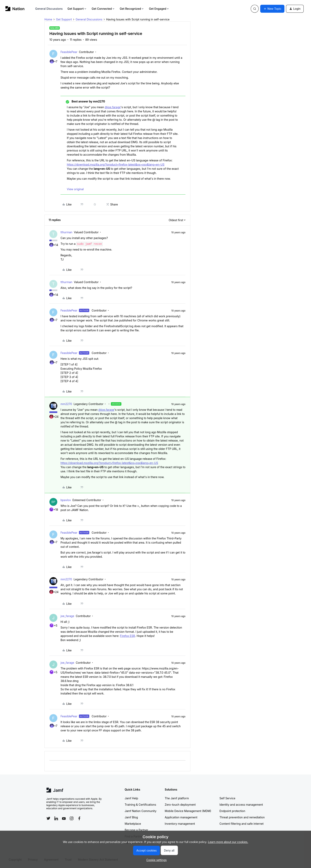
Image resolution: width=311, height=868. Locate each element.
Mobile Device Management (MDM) (188, 811)
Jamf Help (132, 798)
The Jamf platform (177, 798)
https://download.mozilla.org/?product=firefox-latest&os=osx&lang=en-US (116, 164)
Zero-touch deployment (180, 805)
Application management (181, 817)
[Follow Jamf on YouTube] (64, 818)
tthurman (66, 232)
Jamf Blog (131, 817)
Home (48, 19)
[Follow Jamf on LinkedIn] (56, 818)
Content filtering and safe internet (242, 824)
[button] (272, 9)
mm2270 (66, 404)
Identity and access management (241, 805)
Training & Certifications (141, 805)
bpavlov (66, 500)
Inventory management (180, 824)
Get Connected (103, 9)
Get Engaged (159, 9)
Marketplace (133, 824)
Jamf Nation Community (141, 811)
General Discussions (49, 9)
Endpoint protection (232, 811)
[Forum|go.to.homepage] (15, 9)
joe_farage (67, 616)
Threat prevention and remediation (242, 817)
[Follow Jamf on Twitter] (48, 818)
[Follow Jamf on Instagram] (72, 818)
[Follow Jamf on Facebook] (79, 818)
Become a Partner (136, 830)
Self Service (227, 798)
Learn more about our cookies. (228, 842)
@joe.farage (113, 107)
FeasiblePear (69, 52)
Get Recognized (132, 9)
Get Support (77, 9)
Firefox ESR (128, 636)
